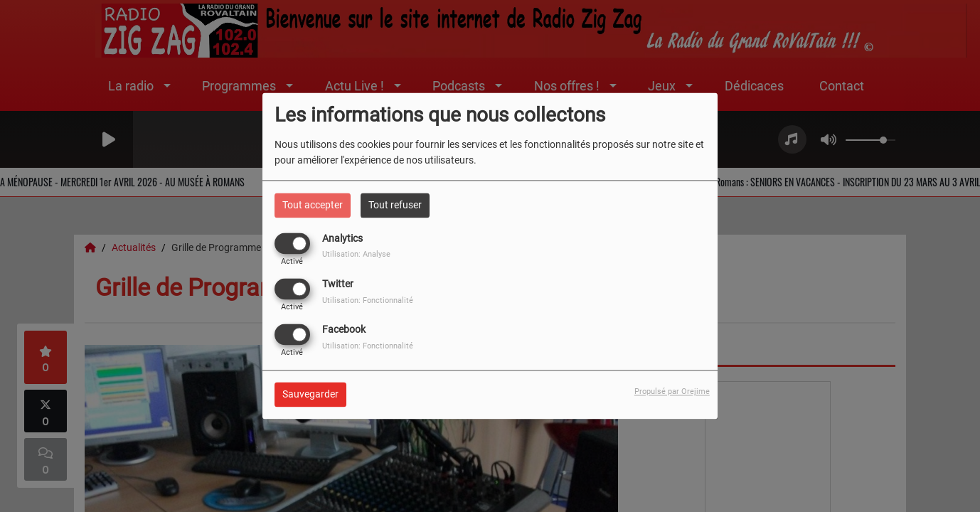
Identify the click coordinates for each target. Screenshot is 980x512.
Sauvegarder (310, 395)
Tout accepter (313, 205)
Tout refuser (395, 205)
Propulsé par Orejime (672, 392)
